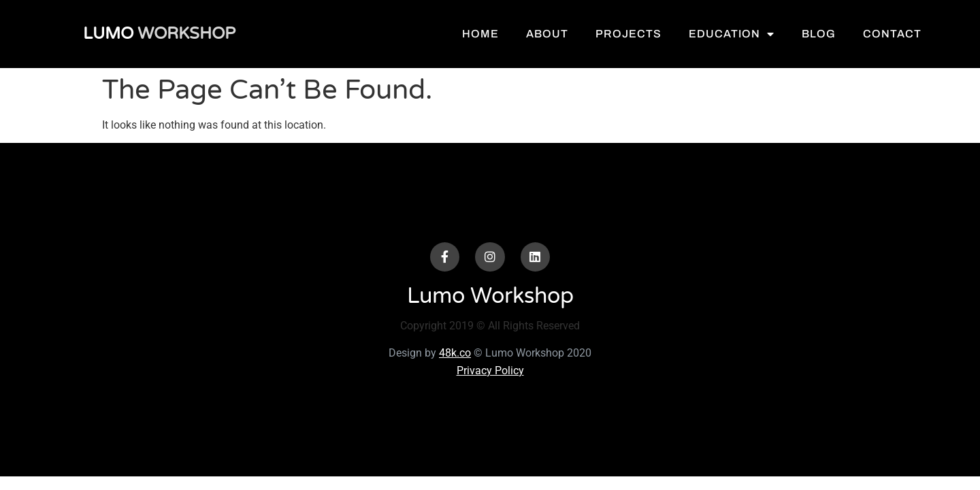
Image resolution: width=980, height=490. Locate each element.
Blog (839, 34)
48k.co (455, 353)
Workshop (152, 34)
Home (501, 34)
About (568, 34)
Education (752, 34)
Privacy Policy (490, 371)
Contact (913, 34)
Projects (649, 34)
